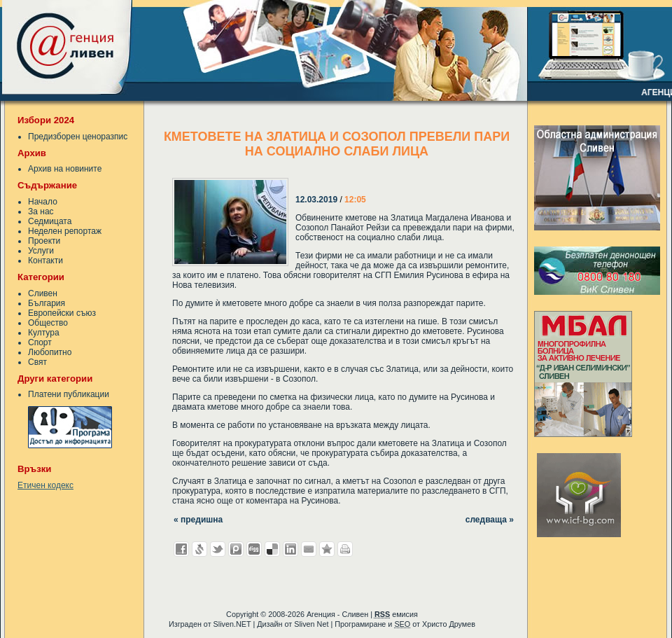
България (47, 303)
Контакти (45, 261)
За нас (41, 211)
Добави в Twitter (218, 549)
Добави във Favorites (327, 549)
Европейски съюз (62, 313)
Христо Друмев (449, 624)
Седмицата (50, 221)
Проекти (44, 241)
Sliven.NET (232, 624)
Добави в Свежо (199, 549)
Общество (48, 323)
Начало (43, 202)
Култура (44, 333)
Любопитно (50, 352)
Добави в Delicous (272, 549)
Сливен (43, 293)
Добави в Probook (236, 549)
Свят (37, 362)
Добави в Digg (254, 549)
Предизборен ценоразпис (78, 137)
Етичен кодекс (45, 485)
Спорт (40, 342)
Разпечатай (345, 549)
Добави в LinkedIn (290, 549)
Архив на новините (65, 169)
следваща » (490, 520)
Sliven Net (311, 624)
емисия (396, 614)
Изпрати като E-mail (309, 549)
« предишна (198, 520)
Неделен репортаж (65, 231)
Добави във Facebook (181, 549)
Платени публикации (69, 394)
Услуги (41, 251)
